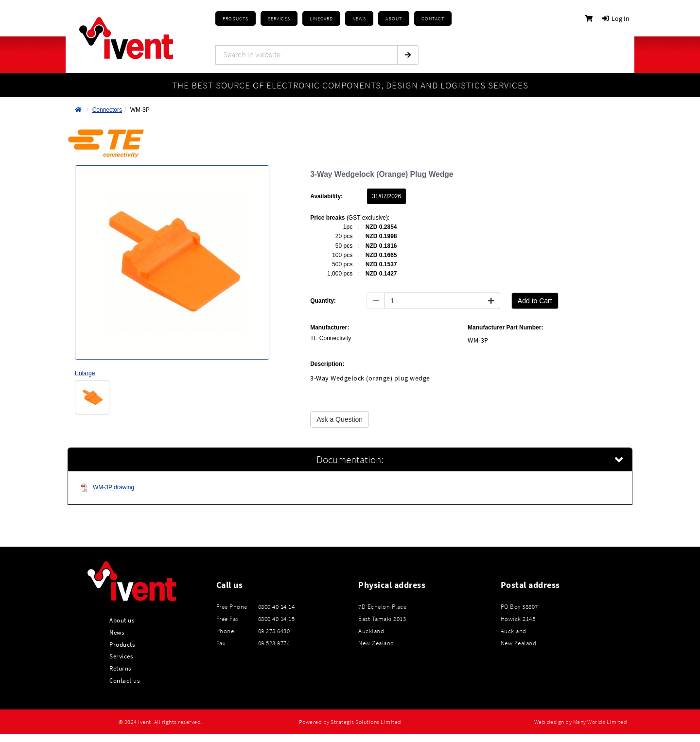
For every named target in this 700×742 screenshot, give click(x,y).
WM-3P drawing (107, 488)
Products (236, 19)
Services (121, 656)
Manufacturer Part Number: (505, 328)
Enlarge (85, 373)
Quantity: (323, 301)
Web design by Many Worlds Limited (581, 722)
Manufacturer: (330, 328)
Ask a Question (340, 419)
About (394, 19)
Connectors (107, 110)
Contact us (124, 680)
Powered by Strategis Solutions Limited (350, 722)
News (117, 632)
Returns (120, 668)
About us (122, 620)
